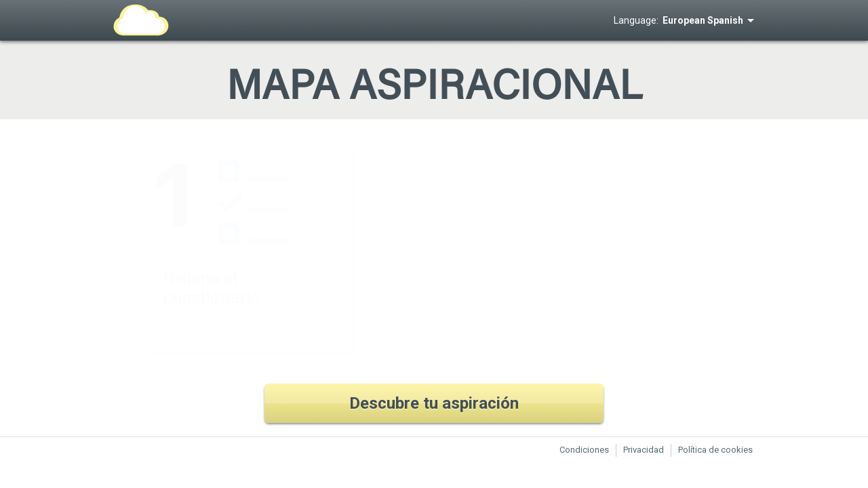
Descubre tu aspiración (434, 403)
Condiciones (584, 450)
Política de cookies (715, 450)
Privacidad (644, 450)
